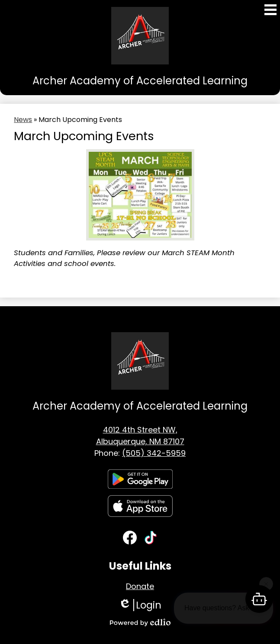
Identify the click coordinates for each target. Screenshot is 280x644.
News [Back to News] (23, 120)
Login (140, 605)
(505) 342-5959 (154, 453)
